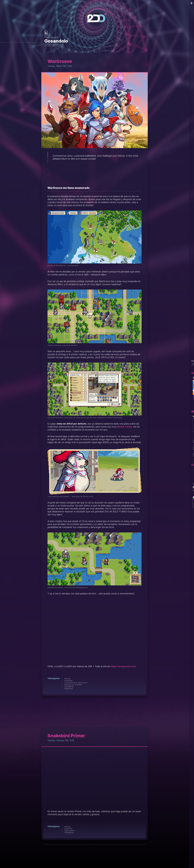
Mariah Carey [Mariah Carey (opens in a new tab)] (124, 427)
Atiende (67, 679)
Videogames (54, 678)
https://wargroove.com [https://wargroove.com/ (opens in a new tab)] (123, 666)
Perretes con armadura (73, 685)
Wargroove (68, 688)
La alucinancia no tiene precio (76, 683)
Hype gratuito (69, 831)
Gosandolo (68, 681)
